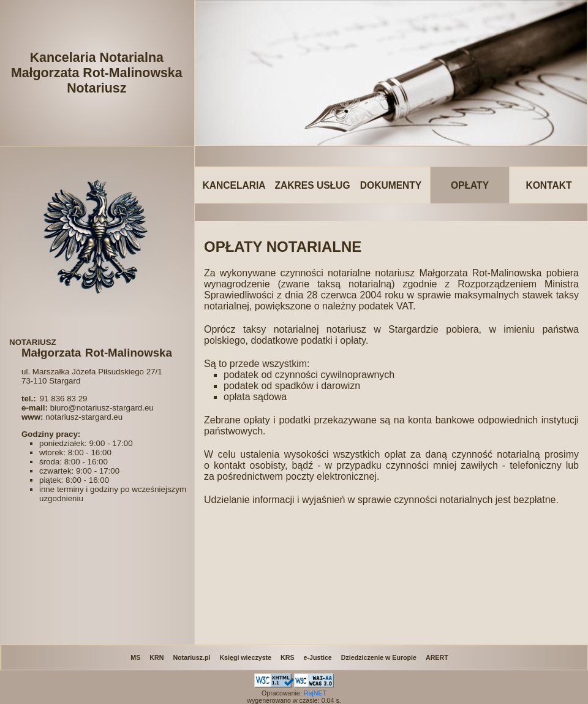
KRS (288, 657)
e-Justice (318, 657)
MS (135, 657)
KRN (156, 657)
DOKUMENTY (391, 185)
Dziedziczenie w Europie (379, 657)
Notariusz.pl (191, 657)
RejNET (315, 693)
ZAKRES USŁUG (312, 185)
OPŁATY (470, 185)
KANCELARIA (234, 185)
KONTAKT (548, 185)
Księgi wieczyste (245, 657)
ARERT (437, 657)
